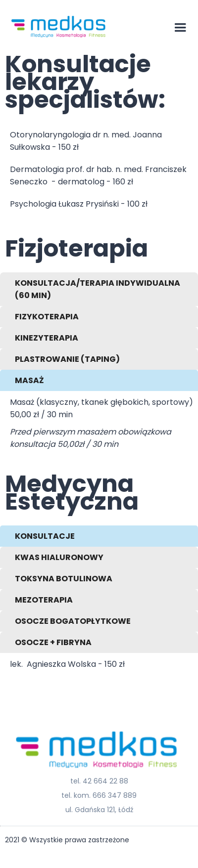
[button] (180, 28)
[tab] (99, 289)
